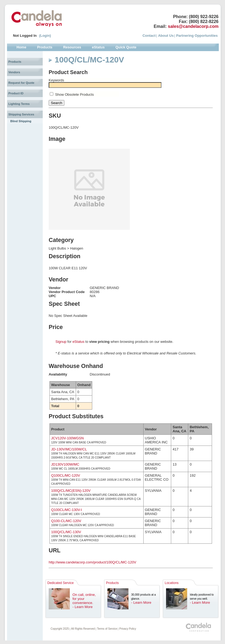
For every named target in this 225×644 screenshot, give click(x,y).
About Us (166, 36)
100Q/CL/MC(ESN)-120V (71, 491)
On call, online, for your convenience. (84, 599)
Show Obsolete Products (75, 94)
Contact (149, 36)
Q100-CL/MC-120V (66, 521)
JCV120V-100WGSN (67, 438)
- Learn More (82, 607)
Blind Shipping (21, 121)
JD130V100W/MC (65, 464)
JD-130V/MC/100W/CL (69, 449)
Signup (61, 342)
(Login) (45, 36)
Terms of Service (107, 629)
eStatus (78, 342)
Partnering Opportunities (197, 36)
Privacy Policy (128, 629)
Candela (37, 18)
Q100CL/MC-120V (66, 475)
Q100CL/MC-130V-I (67, 510)
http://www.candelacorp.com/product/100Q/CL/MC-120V (92, 562)
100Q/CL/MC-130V (66, 532)
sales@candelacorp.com (193, 26)
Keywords (56, 80)
